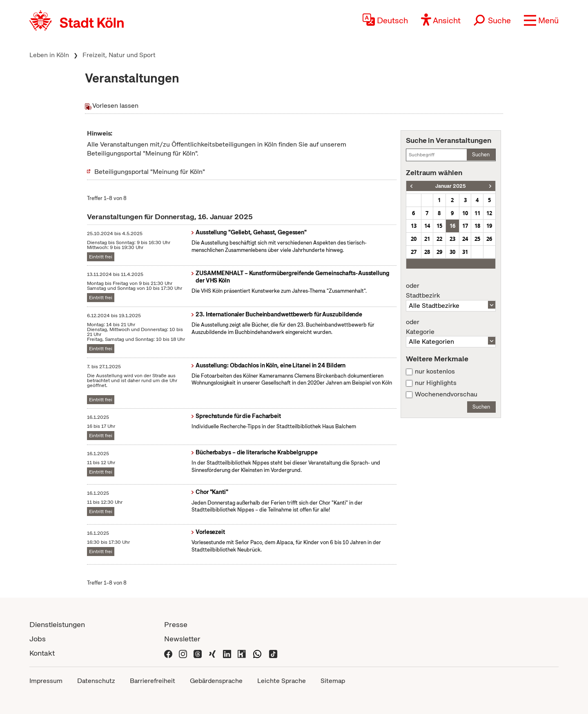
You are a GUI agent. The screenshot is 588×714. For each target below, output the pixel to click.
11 (477, 213)
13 (414, 226)
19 (489, 226)
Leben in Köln (49, 55)
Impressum (46, 681)
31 (465, 252)
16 (452, 226)
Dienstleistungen (57, 624)
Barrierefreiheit (153, 681)
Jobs (38, 639)
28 (427, 252)
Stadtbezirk (451, 291)
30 (452, 252)
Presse (176, 624)
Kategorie (451, 327)
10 (465, 213)
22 (439, 239)
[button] (541, 20)
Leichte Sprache (282, 681)
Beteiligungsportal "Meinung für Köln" (150, 172)
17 (465, 226)
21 (427, 239)
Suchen (481, 155)
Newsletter (182, 639)
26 (489, 239)
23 (452, 239)
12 (489, 213)
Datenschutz (96, 681)
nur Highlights (436, 383)
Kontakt (42, 653)
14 (427, 226)
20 (414, 239)
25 (477, 239)
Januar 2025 (451, 186)
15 (439, 226)
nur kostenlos (435, 371)
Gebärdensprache (216, 681)
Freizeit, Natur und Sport (119, 55)
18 (477, 226)
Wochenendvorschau (446, 394)
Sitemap (333, 681)
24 (465, 239)
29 (439, 252)
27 (414, 252)
